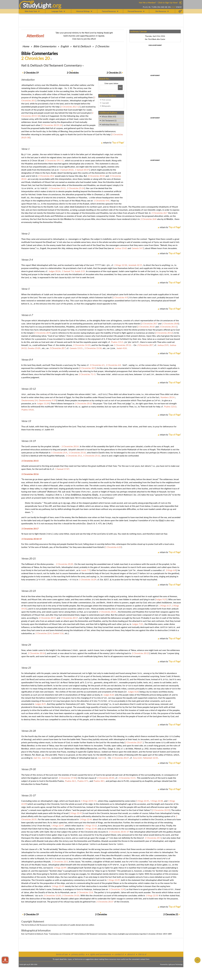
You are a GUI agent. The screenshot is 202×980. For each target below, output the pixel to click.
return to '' (114, 143)
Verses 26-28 (28, 731)
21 (114, 73)
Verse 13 (26, 421)
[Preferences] (180, 11)
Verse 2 (25, 234)
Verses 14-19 (28, 441)
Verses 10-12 (28, 389)
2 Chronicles (102, 46)
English (65, 46)
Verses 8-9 (27, 360)
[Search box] (108, 88)
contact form (145, 959)
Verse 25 (26, 668)
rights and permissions (100, 954)
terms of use (62, 954)
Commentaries (45, 46)
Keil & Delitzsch (82, 46)
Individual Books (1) (110, 125)
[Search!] (120, 88)
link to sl (142, 954)
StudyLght (37, 5)
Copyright (105, 103)
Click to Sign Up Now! (168, 3)
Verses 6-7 (27, 315)
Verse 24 (26, 645)
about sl (131, 954)
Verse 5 (25, 289)
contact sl (119, 954)
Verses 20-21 (28, 559)
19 (31, 73)
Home (26, 46)
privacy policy (78, 954)
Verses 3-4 (27, 260)
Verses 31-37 (28, 795)
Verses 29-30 (28, 769)
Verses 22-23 (28, 591)
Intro (28, 80)
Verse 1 (25, 149)
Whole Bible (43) (109, 117)
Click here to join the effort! (84, 39)
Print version (106, 100)
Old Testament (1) (109, 121)
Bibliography (106, 106)
